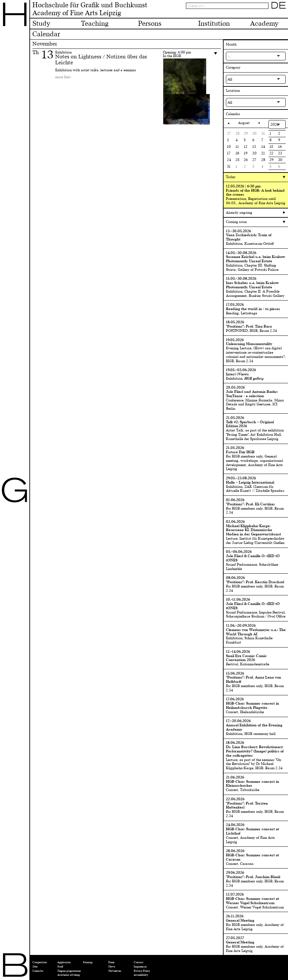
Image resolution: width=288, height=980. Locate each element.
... (229, 56)
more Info (63, 77)
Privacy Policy (142, 971)
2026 (275, 125)
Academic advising (69, 975)
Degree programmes (69, 971)
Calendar (38, 971)
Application (64, 962)
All (230, 79)
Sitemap (88, 962)
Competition (40, 962)
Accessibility (141, 975)
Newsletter (115, 971)
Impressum (140, 967)
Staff (60, 967)
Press (111, 962)
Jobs (35, 967)
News (112, 967)
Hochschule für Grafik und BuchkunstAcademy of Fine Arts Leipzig (90, 9)
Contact (139, 962)
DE (279, 6)
